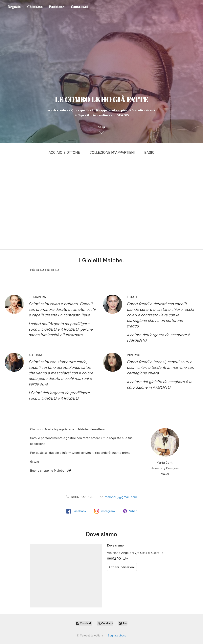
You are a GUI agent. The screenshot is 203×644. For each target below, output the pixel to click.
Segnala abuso (117, 636)
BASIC (149, 153)
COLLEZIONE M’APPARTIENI (112, 153)
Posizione (57, 7)
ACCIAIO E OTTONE (64, 153)
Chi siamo (35, 7)
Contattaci (79, 7)
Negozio (14, 7)
